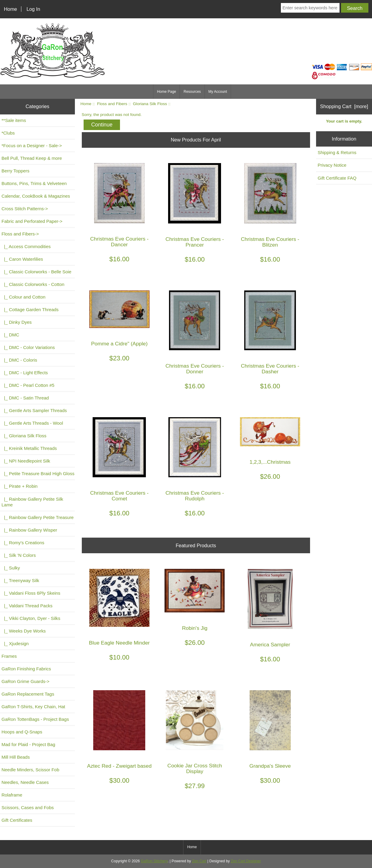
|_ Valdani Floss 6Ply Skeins (31, 593)
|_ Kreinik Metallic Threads (29, 448)
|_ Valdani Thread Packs (27, 606)
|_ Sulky (11, 568)
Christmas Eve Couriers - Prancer (195, 242)
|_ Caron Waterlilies (22, 259)
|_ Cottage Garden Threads (30, 310)
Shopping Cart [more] (344, 106)
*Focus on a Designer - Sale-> (32, 146)
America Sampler (270, 645)
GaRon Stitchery (154, 861)
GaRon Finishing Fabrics (26, 669)
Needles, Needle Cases (25, 782)
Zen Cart (199, 861)
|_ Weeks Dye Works (24, 631)
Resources (192, 92)
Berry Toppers (15, 171)
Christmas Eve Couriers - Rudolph (195, 496)
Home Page (166, 92)
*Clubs (8, 133)
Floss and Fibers (112, 104)
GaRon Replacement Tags (28, 694)
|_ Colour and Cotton (23, 297)
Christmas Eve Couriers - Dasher (270, 369)
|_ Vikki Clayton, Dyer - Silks (31, 618)
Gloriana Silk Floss (150, 104)
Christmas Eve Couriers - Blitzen (270, 242)
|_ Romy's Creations (23, 543)
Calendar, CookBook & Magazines (36, 196)
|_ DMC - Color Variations (28, 347)
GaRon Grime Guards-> (25, 681)
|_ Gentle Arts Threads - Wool (32, 423)
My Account (218, 92)
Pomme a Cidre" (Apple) (119, 344)
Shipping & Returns (337, 152)
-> (20, 234)
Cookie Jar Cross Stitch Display (195, 769)
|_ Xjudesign (15, 643)
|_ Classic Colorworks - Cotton (33, 284)
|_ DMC (10, 335)
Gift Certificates (17, 820)
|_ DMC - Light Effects (25, 373)
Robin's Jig (195, 628)
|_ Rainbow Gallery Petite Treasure (38, 517)
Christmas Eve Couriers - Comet (119, 496)
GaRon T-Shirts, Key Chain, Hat (33, 707)
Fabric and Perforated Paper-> (32, 221)
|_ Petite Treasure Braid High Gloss (38, 473)
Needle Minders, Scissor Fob (30, 770)
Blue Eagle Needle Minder (119, 643)
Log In (33, 9)
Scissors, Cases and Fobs (28, 807)
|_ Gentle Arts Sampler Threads (34, 410)
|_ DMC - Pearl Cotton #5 (28, 385)
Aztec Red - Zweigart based (120, 766)
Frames (9, 656)
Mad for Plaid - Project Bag (28, 744)
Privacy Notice (332, 165)
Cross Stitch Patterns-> (25, 209)
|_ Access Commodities (26, 246)
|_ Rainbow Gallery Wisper (29, 530)
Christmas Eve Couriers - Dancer (119, 242)
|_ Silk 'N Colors (19, 555)
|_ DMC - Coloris (19, 360)
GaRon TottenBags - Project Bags (35, 719)
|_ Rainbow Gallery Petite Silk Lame (32, 502)
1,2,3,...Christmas (270, 462)
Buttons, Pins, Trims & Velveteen (34, 183)
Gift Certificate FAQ (337, 178)
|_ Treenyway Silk (20, 580)
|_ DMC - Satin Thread (25, 398)
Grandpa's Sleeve (270, 766)
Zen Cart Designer (246, 861)
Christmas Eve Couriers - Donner (195, 369)
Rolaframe (12, 795)
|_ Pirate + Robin (20, 486)
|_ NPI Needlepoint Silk (26, 461)
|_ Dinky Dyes (17, 322)
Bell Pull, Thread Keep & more (32, 158)
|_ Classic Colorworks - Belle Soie (36, 272)
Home (11, 9)
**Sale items (14, 120)
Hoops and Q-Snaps (22, 732)
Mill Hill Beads (16, 757)
